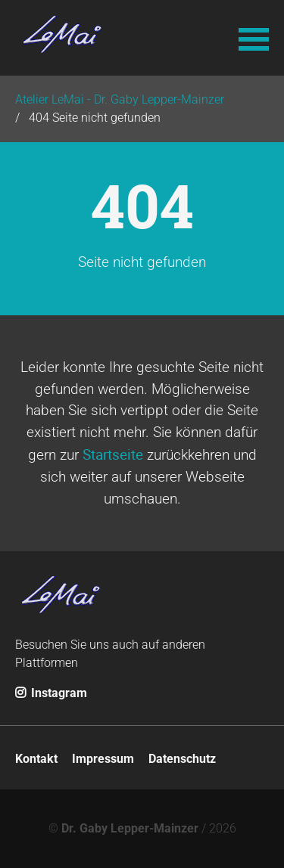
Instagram (51, 693)
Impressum (103, 759)
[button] (254, 38)
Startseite (113, 454)
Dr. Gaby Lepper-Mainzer (130, 828)
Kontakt (36, 759)
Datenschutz (182, 759)
